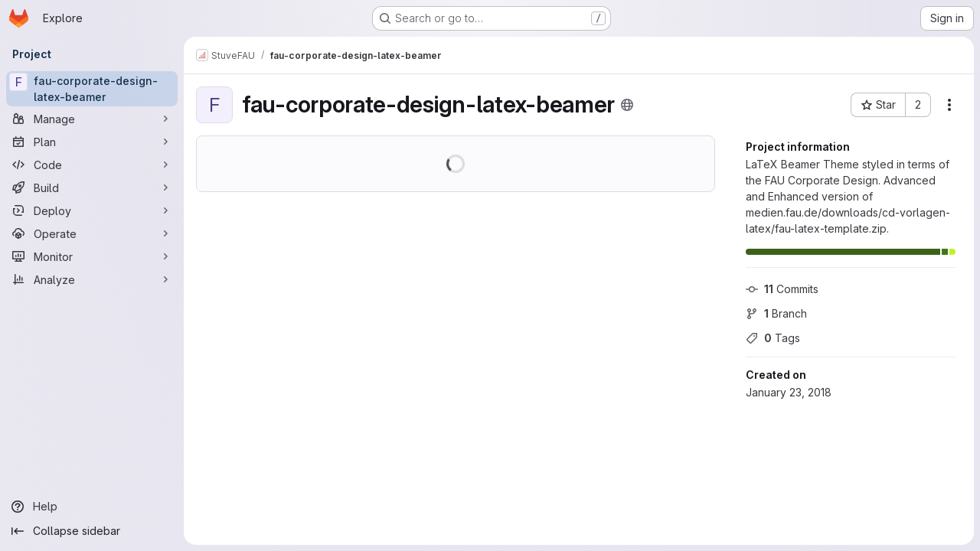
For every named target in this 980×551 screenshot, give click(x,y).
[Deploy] (92, 210)
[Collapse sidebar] (92, 531)
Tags (773, 338)
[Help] (92, 507)
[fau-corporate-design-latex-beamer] (92, 89)
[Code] (92, 165)
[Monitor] (92, 256)
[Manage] (92, 119)
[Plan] (92, 142)
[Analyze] (92, 279)
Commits (782, 289)
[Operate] (92, 233)
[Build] (92, 187)
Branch (776, 313)
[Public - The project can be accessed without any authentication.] (627, 105)
